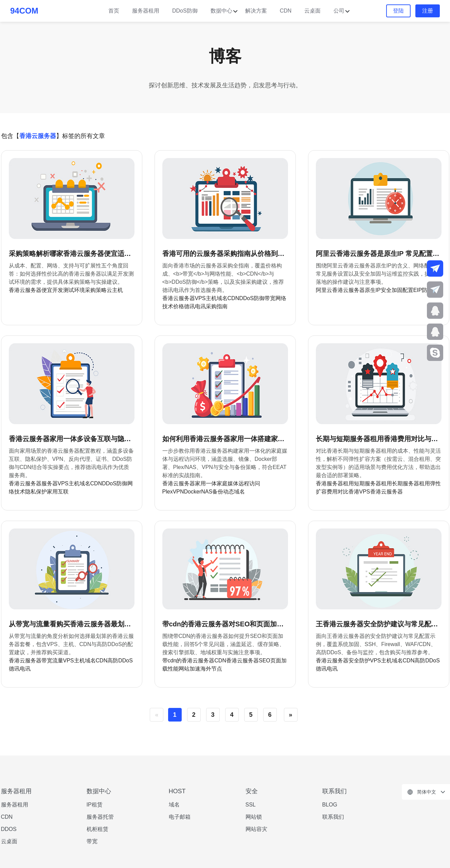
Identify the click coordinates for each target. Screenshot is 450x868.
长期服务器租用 (411, 483)
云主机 (115, 290)
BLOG (330, 805)
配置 (408, 290)
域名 (222, 298)
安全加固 (392, 290)
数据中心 (221, 11)
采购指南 (217, 306)
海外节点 (211, 669)
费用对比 (338, 492)
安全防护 (359, 661)
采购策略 (96, 290)
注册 (428, 11)
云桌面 (312, 11)
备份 (218, 492)
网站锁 (254, 817)
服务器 (50, 483)
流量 (58, 661)
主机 (211, 298)
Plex (168, 492)
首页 (114, 11)
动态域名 (234, 492)
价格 (179, 306)
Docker (193, 492)
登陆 (398, 11)
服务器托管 (100, 817)
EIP (418, 290)
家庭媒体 (228, 483)
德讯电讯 (195, 306)
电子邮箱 (180, 817)
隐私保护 (36, 492)
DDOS (9, 829)
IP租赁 (95, 805)
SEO (265, 661)
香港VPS (359, 492)
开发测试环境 (69, 290)
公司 (339, 11)
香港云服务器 (25, 290)
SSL (251, 805)
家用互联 (58, 492)
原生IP (373, 290)
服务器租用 (146, 11)
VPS (200, 298)
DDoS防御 (185, 11)
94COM (24, 11)
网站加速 (190, 669)
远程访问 (249, 483)
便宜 (47, 290)
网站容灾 (256, 829)
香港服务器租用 (335, 483)
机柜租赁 (97, 829)
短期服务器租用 (373, 483)
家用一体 (206, 483)
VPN (178, 492)
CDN (286, 11)
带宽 (270, 298)
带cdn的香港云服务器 (188, 661)
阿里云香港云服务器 (340, 290)
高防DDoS (120, 661)
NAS (207, 492)
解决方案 (256, 11)
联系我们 (333, 817)
